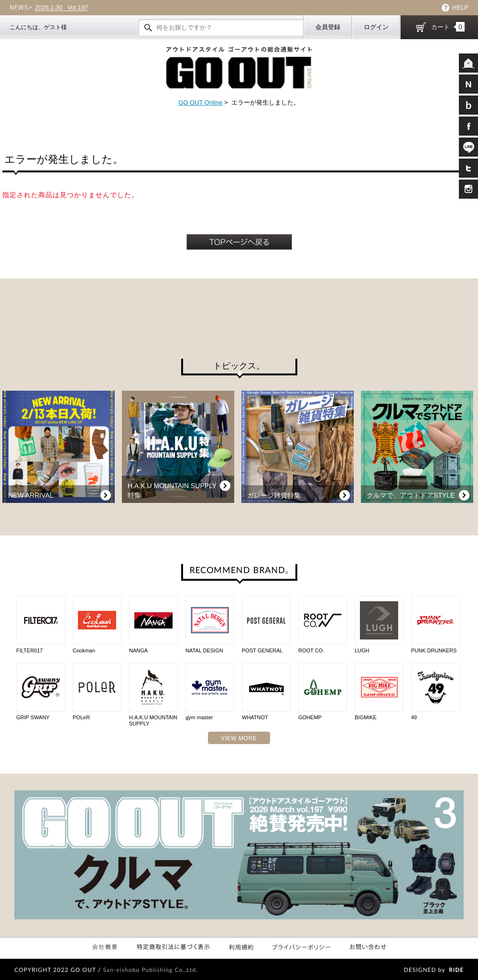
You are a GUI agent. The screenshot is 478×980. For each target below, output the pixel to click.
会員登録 (328, 27)
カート (448, 27)
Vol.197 (61, 8)
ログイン (376, 27)
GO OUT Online (200, 102)
